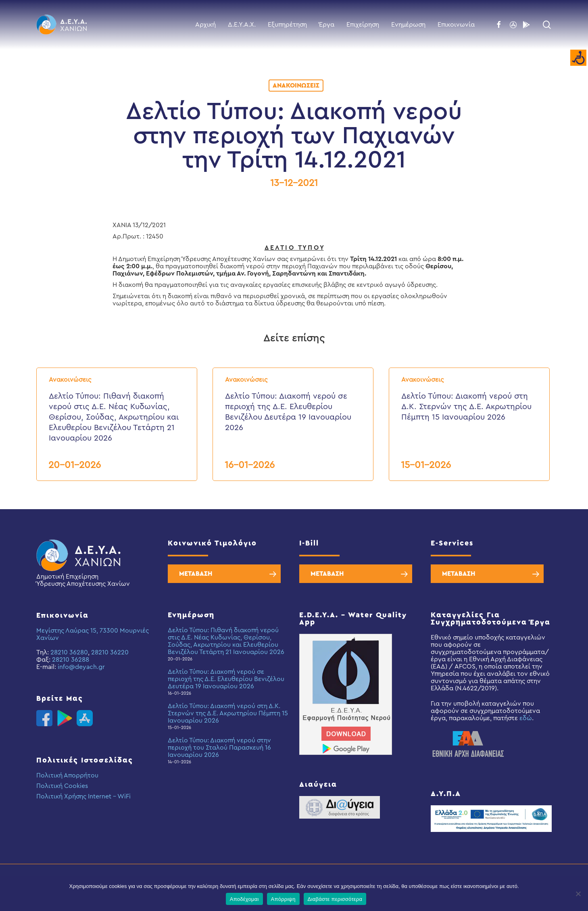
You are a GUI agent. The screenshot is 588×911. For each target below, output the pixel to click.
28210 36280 (69, 652)
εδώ (526, 718)
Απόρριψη (283, 899)
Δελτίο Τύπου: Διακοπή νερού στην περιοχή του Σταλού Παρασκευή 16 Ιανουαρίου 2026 (219, 748)
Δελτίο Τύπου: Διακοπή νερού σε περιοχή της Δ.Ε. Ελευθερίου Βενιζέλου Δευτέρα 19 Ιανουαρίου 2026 (226, 679)
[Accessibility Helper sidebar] (578, 58)
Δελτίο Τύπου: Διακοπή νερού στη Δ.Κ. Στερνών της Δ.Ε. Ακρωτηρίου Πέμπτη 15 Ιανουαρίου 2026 (228, 713)
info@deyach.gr (81, 667)
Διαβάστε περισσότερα (335, 899)
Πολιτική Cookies (62, 786)
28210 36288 (71, 660)
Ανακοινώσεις (296, 86)
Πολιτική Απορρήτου (67, 775)
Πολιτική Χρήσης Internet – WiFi (83, 796)
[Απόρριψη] (578, 894)
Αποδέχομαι (244, 899)
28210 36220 (110, 652)
